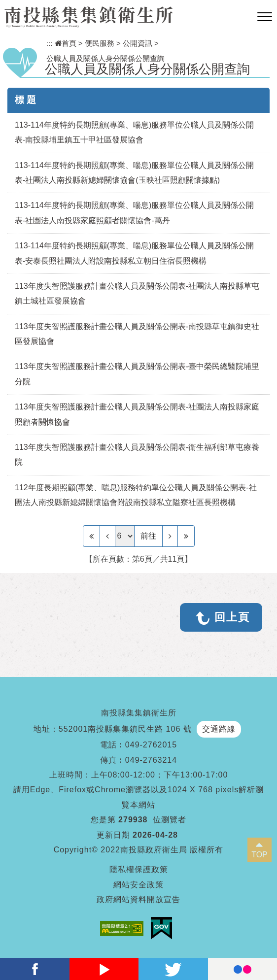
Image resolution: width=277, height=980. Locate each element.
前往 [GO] (148, 536)
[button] (265, 17)
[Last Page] (186, 536)
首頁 (66, 43)
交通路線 (219, 729)
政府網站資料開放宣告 (138, 899)
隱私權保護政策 (139, 869)
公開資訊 (138, 43)
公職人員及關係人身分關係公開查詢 (105, 58)
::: (50, 43)
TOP (260, 855)
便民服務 (100, 43)
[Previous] (107, 536)
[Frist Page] (91, 536)
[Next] (170, 536)
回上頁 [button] (232, 617)
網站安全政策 (138, 885)
